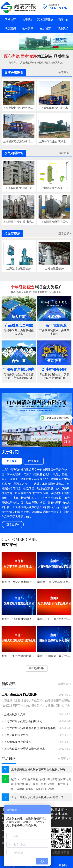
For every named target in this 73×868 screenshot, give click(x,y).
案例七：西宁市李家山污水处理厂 (19, 582)
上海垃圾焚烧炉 (54, 269)
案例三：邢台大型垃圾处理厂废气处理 (19, 656)
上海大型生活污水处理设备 (19, 694)
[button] (37, 46)
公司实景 (28, 28)
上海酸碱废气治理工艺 (54, 188)
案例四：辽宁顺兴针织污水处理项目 (54, 619)
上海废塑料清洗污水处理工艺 (19, 108)
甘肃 (64, 818)
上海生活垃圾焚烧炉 (19, 269)
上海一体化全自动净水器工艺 (54, 142)
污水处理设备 (45, 20)
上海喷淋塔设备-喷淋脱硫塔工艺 (19, 222)
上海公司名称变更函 (16, 735)
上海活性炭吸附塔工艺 (54, 222)
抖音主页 (10, 37)
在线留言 (45, 28)
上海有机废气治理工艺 (19, 188)
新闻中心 (63, 20)
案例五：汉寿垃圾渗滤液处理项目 (19, 619)
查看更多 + (65, 73)
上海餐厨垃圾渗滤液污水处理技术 (19, 142)
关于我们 (28, 20)
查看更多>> (65, 684)
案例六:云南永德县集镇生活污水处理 (54, 582)
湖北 (57, 814)
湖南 (64, 814)
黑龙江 (59, 810)
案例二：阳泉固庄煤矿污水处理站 (54, 656)
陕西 (57, 818)
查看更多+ (13, 524)
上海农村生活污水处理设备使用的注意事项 (30, 728)
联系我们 (63, 28)
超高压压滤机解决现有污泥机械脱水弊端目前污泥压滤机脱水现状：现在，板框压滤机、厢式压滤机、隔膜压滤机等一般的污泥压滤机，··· (41, 784)
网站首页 (10, 20)
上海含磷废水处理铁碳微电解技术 (24, 749)
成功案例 (10, 28)
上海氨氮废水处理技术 (54, 108)
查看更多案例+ (36, 668)
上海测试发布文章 (15, 714)
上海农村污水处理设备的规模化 (23, 721)
